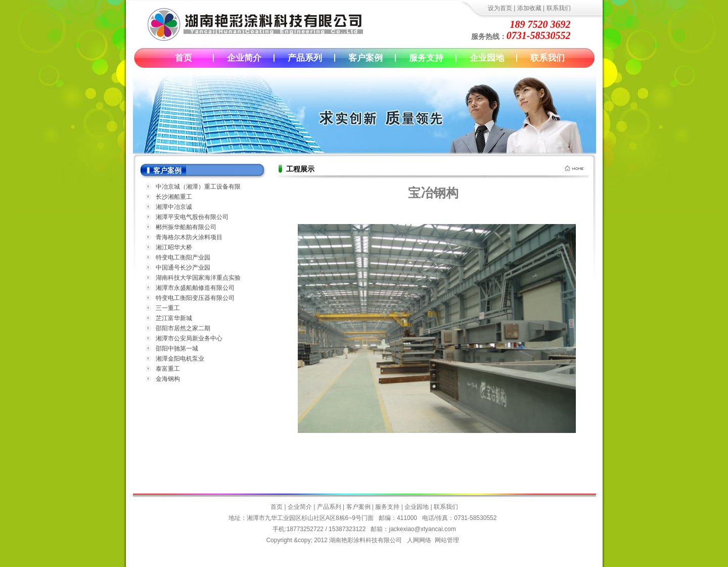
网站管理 (447, 540)
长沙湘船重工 (174, 197)
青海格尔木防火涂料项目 (189, 237)
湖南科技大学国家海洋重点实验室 (198, 278)
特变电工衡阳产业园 (183, 257)
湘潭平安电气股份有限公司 (192, 217)
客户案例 (366, 58)
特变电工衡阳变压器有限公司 (195, 298)
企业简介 (244, 58)
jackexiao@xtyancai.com (422, 529)
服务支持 (426, 58)
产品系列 (305, 58)
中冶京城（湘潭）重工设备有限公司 (198, 187)
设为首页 (500, 8)
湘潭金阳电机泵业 (180, 359)
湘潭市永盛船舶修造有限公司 (195, 288)
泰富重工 (168, 369)
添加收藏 (529, 8)
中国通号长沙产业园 (183, 268)
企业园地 (487, 58)
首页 (184, 58)
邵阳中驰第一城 (177, 348)
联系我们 (559, 8)
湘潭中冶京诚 (174, 207)
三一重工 (168, 308)
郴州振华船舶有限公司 (186, 227)
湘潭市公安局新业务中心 (189, 338)
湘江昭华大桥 (174, 247)
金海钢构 (168, 379)
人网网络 (419, 540)
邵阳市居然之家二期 (183, 328)
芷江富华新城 (174, 318)
